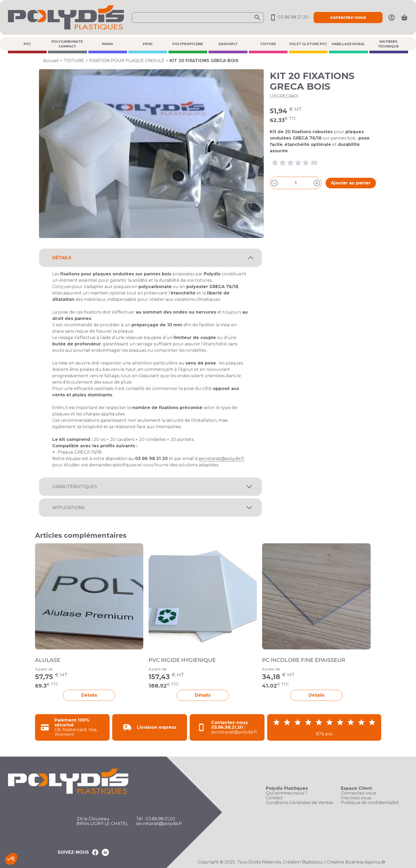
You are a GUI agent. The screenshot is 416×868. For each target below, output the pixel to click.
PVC (27, 44)
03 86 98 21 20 (289, 17)
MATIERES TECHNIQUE (388, 44)
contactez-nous (348, 17)
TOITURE (268, 44)
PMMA (107, 44)
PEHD (148, 44)
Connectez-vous (358, 793)
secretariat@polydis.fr (222, 459)
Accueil (51, 61)
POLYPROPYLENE (188, 44)
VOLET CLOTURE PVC (308, 44)
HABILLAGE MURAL (348, 44)
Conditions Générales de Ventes (299, 803)
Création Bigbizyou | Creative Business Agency (332, 862)
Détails (89, 695)
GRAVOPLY (228, 44)
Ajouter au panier (351, 183)
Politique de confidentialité (370, 803)
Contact (274, 798)
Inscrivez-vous (356, 798)
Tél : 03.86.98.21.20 (156, 819)
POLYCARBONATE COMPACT (67, 44)
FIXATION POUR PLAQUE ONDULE (127, 61)
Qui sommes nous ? (287, 793)
